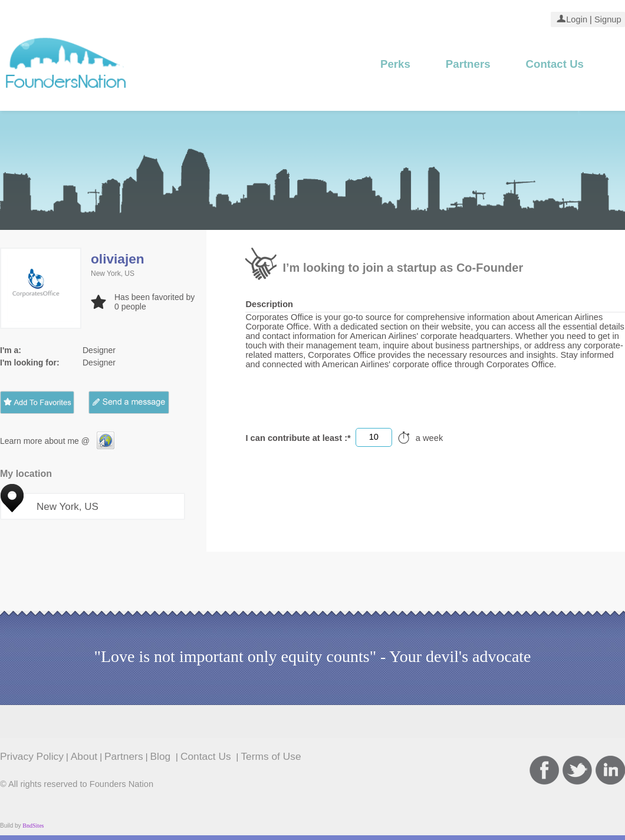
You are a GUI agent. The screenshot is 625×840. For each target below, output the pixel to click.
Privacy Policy (32, 756)
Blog (162, 756)
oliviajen (118, 259)
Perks (395, 64)
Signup (607, 19)
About (84, 756)
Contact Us (555, 64)
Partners (468, 64)
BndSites (33, 826)
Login (577, 19)
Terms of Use (271, 756)
